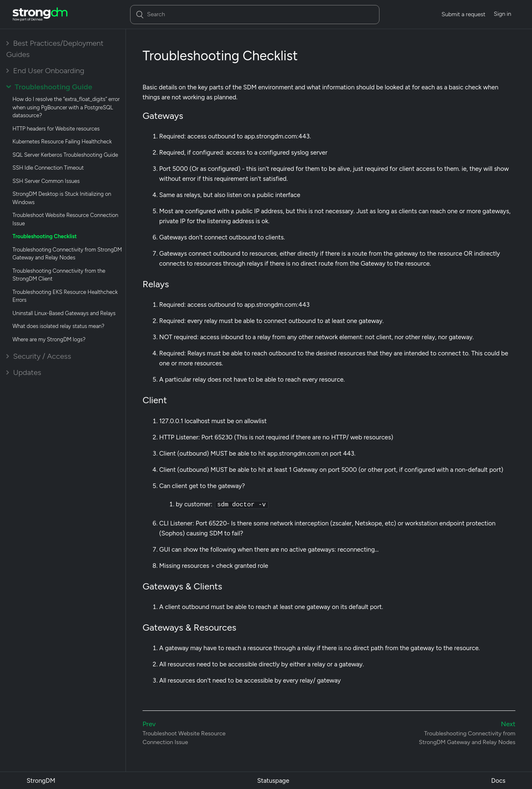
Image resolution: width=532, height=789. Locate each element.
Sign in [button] (502, 14)
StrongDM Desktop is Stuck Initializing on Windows (62, 198)
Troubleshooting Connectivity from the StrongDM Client (59, 275)
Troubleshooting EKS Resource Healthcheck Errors (65, 296)
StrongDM (41, 780)
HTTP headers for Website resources (56, 129)
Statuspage (273, 780)
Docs (498, 780)
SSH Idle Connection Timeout (48, 168)
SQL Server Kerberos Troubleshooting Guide (65, 155)
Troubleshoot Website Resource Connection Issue (65, 219)
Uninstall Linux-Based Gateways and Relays (64, 313)
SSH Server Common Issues (46, 181)
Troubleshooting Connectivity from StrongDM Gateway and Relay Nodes (67, 254)
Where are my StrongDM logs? (49, 339)
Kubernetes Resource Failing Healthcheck (62, 142)
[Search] (255, 15)
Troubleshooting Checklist (45, 236)
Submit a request (463, 14)
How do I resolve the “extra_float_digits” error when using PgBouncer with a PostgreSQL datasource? (66, 107)
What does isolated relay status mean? (58, 326)
